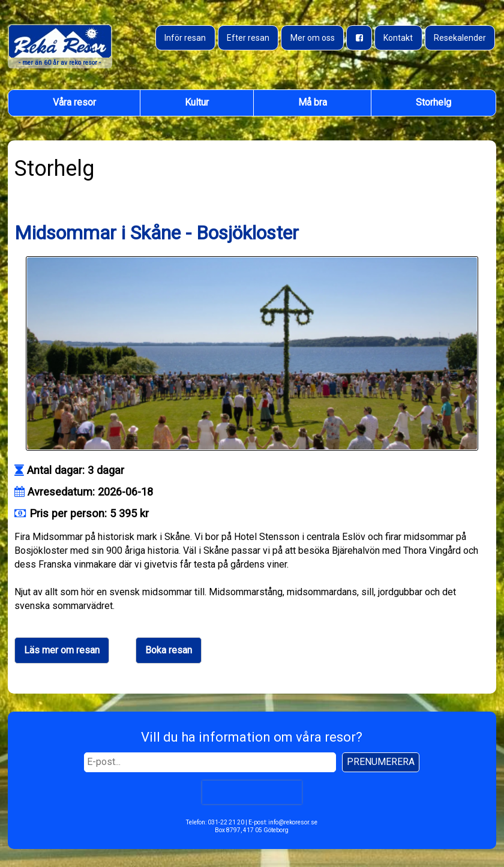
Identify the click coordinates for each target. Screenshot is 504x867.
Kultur (197, 102)
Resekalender (460, 38)
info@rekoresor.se (293, 822)
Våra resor (74, 102)
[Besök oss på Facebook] (359, 38)
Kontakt (398, 38)
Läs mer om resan (62, 650)
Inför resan (185, 38)
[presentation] (252, 792)
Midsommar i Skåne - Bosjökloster (157, 233)
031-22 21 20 (226, 822)
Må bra (313, 102)
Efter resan (248, 38)
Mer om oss (313, 38)
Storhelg (433, 102)
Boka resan (169, 650)
